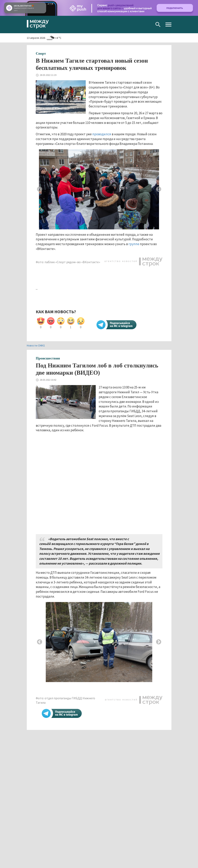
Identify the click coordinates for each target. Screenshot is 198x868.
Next (159, 189)
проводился (102, 134)
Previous (40, 189)
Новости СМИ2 (36, 345)
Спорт (41, 53)
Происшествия (48, 358)
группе (134, 244)
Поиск (158, 25)
